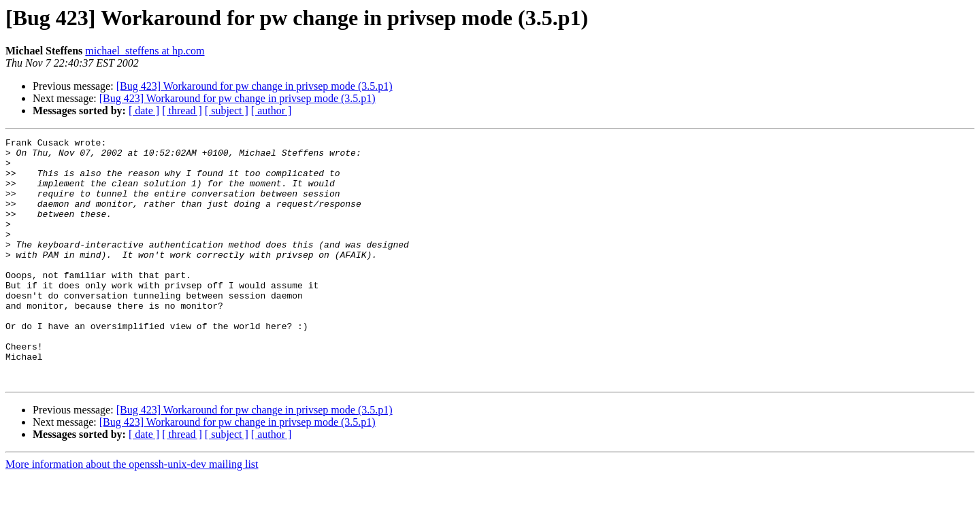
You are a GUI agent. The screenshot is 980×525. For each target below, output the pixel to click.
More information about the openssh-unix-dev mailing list (132, 513)
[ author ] (272, 111)
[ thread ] (182, 111)
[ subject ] (227, 111)
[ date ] (144, 111)
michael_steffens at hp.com (145, 51)
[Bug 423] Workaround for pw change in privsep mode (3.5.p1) (255, 86)
